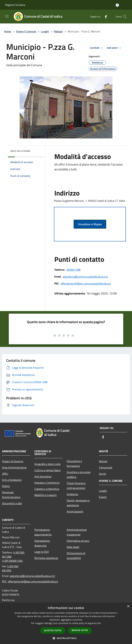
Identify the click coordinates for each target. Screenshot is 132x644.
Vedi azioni (114, 48)
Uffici (5, 474)
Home (8, 31)
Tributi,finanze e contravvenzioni (76, 486)
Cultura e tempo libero (47, 470)
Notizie (103, 461)
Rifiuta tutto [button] (80, 630)
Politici (6, 486)
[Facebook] (104, 16)
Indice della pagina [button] (20, 151)
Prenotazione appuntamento (43, 532)
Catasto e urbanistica (47, 489)
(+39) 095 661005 (10, 568)
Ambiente (72, 494)
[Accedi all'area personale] (117, 5)
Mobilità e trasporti (46, 495)
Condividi (97, 48)
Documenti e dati (12, 503)
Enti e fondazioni (12, 480)
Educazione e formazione (74, 463)
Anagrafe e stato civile (47, 464)
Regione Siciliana (15, 5)
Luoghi (45, 31)
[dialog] (66, 623)
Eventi (103, 497)
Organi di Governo (13, 461)
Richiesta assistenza (46, 558)
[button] (66, 638)
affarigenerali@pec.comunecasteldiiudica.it (86, 283)
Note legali (73, 547)
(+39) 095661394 (12, 561)
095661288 (73, 270)
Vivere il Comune (26, 31)
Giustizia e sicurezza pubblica (79, 475)
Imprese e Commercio (47, 483)
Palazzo (58, 31)
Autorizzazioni (75, 511)
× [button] (128, 606)
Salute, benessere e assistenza (78, 503)
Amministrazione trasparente (77, 532)
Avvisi (103, 474)
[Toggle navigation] (7, 16)
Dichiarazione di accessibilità (76, 556)
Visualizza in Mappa (90, 224)
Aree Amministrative (14, 467)
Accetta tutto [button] (53, 630)
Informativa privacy (78, 541)
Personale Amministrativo (11, 495)
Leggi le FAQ (42, 552)
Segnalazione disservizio (42, 543)
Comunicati (106, 467)
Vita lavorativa (43, 476)
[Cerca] (125, 17)
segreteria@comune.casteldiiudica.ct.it (85, 277)
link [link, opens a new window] (99, 623)
